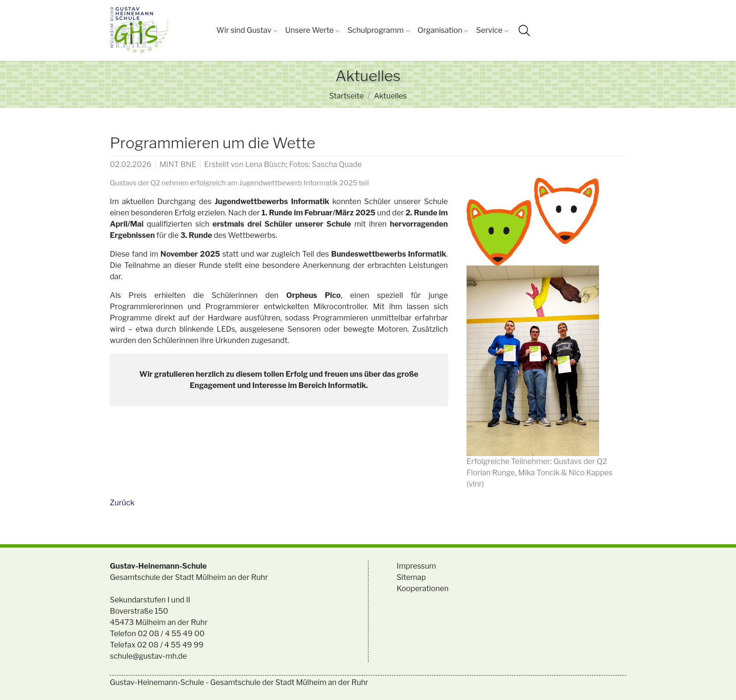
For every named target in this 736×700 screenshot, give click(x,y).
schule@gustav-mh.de (148, 656)
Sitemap (411, 577)
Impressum (416, 566)
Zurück (122, 503)
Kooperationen (423, 589)
